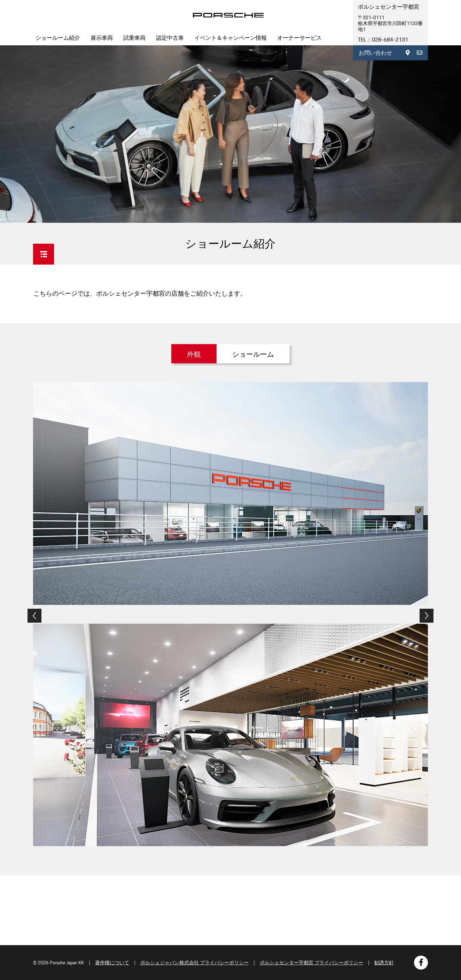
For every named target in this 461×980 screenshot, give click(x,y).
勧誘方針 (384, 963)
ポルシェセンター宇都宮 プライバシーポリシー (311, 963)
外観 (194, 354)
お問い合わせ (375, 53)
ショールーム (253, 354)
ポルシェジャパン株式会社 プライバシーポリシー (194, 963)
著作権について (112, 963)
